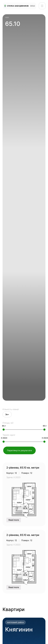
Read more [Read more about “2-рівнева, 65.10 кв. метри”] (14, 520)
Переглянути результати (19, 450)
